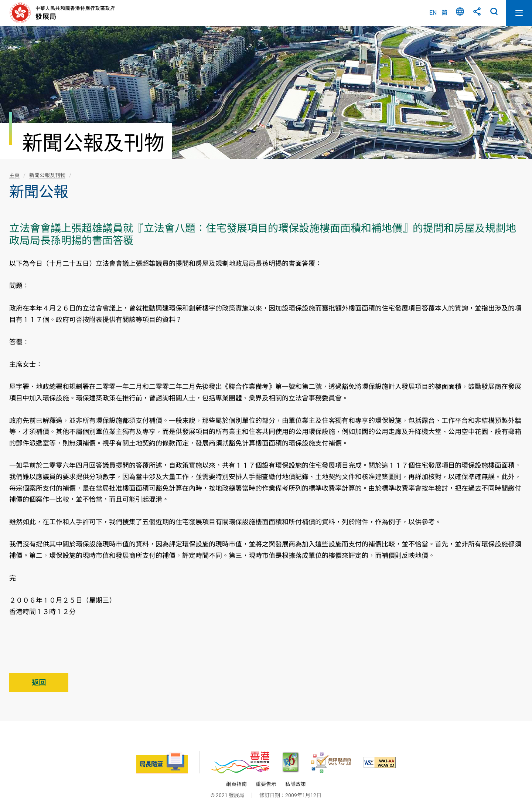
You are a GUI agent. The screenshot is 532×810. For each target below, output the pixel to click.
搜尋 (494, 13)
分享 (477, 13)
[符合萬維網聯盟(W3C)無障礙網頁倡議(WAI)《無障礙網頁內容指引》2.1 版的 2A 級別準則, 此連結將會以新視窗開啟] (379, 762)
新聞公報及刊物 (47, 175)
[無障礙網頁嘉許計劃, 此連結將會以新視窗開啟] (331, 762)
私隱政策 (296, 784)
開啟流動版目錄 (519, 13)
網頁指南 (236, 784)
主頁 (14, 175)
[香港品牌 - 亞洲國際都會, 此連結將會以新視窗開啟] (240, 762)
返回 (39, 683)
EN (433, 13)
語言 (460, 13)
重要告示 (266, 784)
